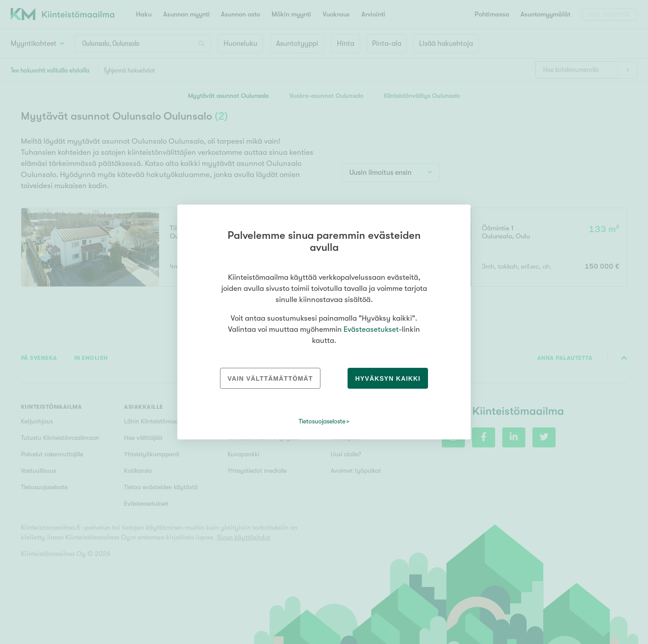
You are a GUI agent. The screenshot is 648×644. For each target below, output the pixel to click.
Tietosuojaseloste (322, 421)
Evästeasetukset (371, 329)
